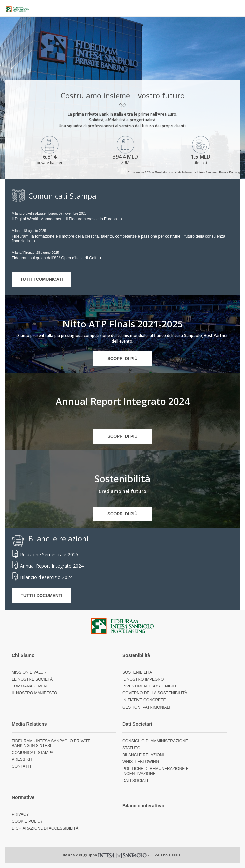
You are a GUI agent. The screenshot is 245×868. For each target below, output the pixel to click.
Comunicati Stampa (33, 753)
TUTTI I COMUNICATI (41, 279)
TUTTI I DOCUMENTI (41, 595)
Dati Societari (137, 724)
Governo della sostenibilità (155, 693)
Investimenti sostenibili (149, 686)
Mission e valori (30, 672)
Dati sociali (135, 781)
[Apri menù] (230, 8)
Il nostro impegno (143, 679)
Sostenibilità (136, 655)
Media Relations (29, 724)
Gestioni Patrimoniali (146, 707)
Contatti (21, 766)
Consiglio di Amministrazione (155, 741)
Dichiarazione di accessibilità (45, 828)
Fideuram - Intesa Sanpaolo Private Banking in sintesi (51, 743)
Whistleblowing (141, 762)
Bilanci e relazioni (143, 755)
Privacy (20, 814)
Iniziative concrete (144, 700)
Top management (31, 686)
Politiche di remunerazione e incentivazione (156, 771)
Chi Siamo (23, 655)
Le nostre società (32, 679)
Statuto (131, 748)
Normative (23, 797)
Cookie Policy (27, 821)
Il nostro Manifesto (34, 693)
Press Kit (22, 760)
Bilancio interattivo (143, 806)
